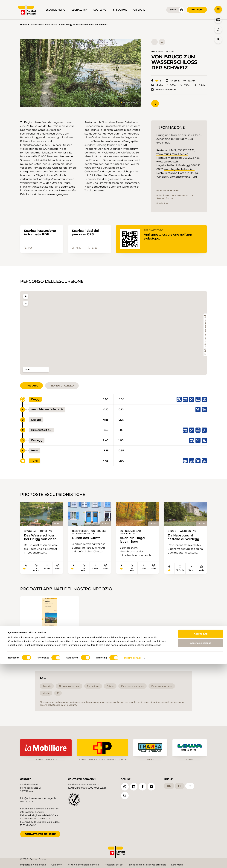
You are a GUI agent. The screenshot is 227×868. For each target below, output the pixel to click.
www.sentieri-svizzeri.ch (205, 326)
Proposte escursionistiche (44, 25)
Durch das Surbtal (88, 538)
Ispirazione (120, 10)
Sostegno (100, 10)
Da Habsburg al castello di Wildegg (185, 537)
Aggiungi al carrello (50, 650)
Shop (173, 10)
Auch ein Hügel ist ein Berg (134, 540)
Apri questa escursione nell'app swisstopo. (169, 236)
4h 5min (173, 81)
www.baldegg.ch (167, 162)
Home (23, 25)
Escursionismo (56, 10)
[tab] (122, 102)
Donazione (197, 10)
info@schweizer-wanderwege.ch (38, 798)
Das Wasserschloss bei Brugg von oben (42, 537)
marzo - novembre (164, 90)
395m (185, 85)
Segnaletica (79, 10)
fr (180, 785)
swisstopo (205, 343)
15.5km (189, 81)
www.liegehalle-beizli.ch (179, 169)
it (190, 785)
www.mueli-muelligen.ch (172, 154)
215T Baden (34, 636)
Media (157, 85)
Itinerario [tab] (31, 386)
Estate (200, 85)
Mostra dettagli (133, 862)
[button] (81, 73)
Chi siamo (139, 10)
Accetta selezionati (201, 847)
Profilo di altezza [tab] (62, 386)
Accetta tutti (201, 838)
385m (172, 85)
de (169, 785)
